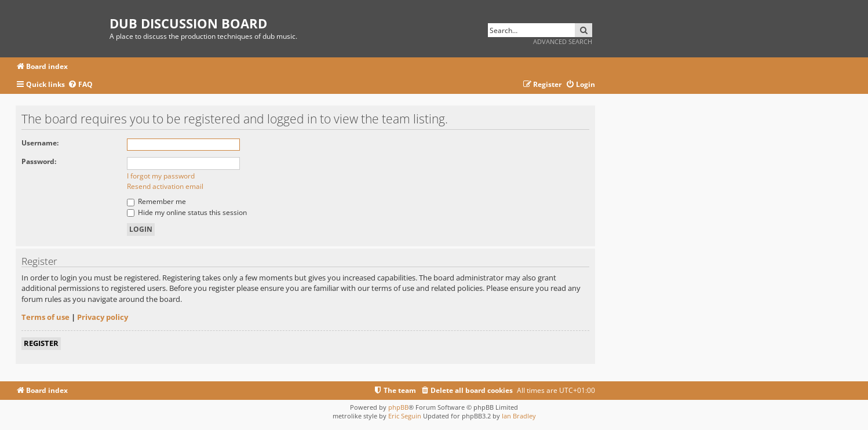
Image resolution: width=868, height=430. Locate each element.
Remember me (156, 201)
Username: (40, 143)
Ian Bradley (519, 416)
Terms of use (45, 317)
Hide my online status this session (187, 212)
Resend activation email (165, 186)
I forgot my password (161, 176)
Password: (39, 161)
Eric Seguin (405, 416)
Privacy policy (103, 317)
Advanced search (563, 41)
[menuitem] (80, 85)
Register (41, 343)
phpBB (398, 407)
